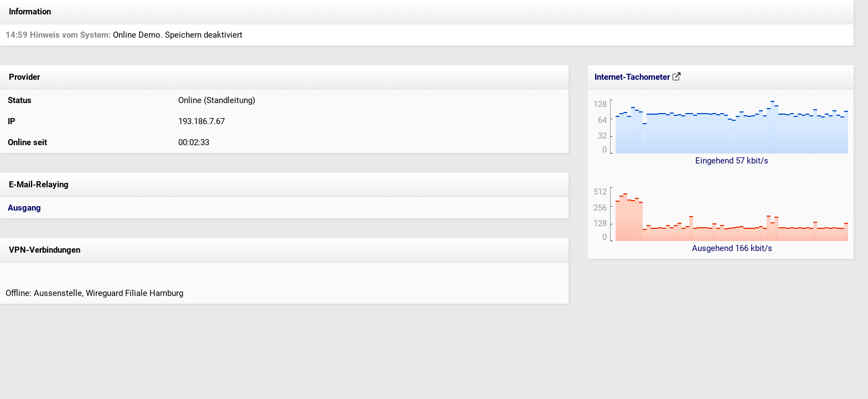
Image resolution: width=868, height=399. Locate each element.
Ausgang (24, 208)
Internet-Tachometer (638, 77)
